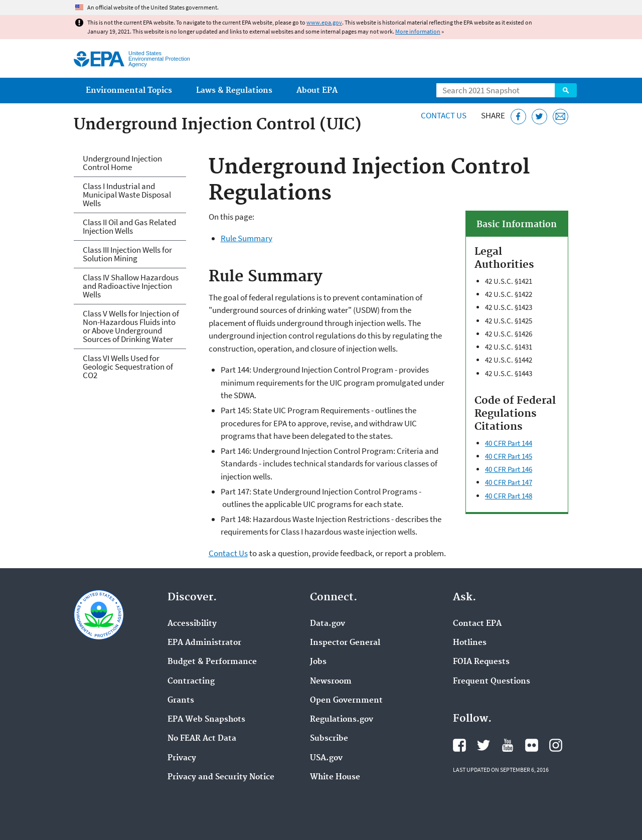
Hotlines (470, 643)
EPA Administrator (204, 643)
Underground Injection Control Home (122, 163)
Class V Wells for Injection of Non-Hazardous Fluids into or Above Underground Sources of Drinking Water (131, 326)
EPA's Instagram (556, 745)
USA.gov (326, 758)
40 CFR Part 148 (509, 496)
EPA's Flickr (532, 745)
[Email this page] (560, 117)
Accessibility (192, 624)
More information (418, 31)
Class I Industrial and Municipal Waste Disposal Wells (127, 195)
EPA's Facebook (459, 745)
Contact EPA (477, 624)
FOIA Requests (481, 662)
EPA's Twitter (484, 745)
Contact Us (444, 115)
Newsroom (331, 682)
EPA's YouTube (508, 745)
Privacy (182, 758)
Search (566, 90)
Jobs (318, 662)
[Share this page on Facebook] (518, 117)
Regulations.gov (342, 720)
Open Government (346, 701)
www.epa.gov (324, 22)
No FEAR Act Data (202, 739)
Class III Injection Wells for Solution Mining (127, 254)
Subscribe (329, 739)
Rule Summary (247, 238)
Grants (181, 701)
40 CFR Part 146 (509, 469)
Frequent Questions (492, 682)
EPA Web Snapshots (206, 720)
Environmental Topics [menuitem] (129, 91)
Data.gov (328, 624)
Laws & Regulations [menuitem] (234, 91)
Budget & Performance (212, 662)
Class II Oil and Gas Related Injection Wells (129, 226)
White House (335, 777)
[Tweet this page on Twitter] (539, 117)
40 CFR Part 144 (509, 443)
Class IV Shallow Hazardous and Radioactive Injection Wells (131, 286)
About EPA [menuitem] (317, 91)
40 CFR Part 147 (509, 482)
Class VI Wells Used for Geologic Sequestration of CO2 (128, 367)
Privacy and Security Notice (221, 777)
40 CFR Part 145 (509, 456)
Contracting (191, 682)
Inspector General (345, 643)
